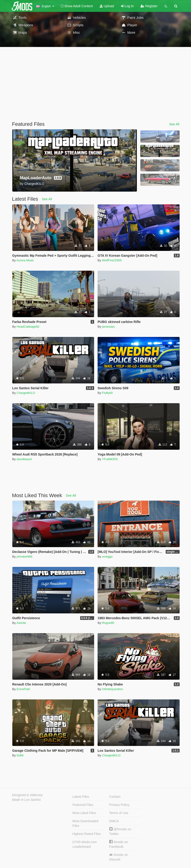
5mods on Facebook (119, 844)
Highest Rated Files (87, 834)
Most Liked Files (84, 813)
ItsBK (20, 755)
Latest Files (81, 797)
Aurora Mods (25, 260)
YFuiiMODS (110, 459)
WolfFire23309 (112, 260)
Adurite (21, 623)
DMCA (114, 821)
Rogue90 (108, 623)
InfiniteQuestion (112, 689)
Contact (115, 797)
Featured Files (83, 805)
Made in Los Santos (26, 800)
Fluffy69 (107, 393)
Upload (107, 6)
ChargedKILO (26, 393)
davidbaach (24, 459)
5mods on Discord (119, 857)
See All (174, 124)
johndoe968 (24, 557)
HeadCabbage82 (28, 327)
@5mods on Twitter (120, 831)
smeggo (107, 557)
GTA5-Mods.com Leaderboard (85, 844)
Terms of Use (119, 813)
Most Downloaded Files (86, 823)
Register (149, 6)
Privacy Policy (119, 805)
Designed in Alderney (28, 795)
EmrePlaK (23, 689)
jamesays (108, 327)
